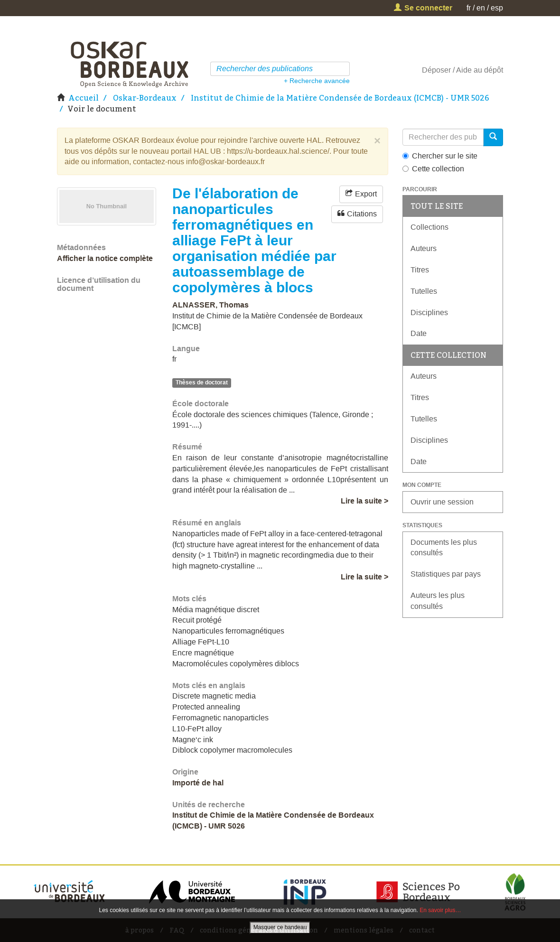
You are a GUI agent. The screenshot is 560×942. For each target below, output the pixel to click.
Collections (429, 227)
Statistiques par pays (446, 574)
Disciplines (429, 312)
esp (497, 8)
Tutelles (424, 291)
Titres (420, 270)
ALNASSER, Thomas (210, 305)
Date (419, 333)
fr (469, 8)
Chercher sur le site (440, 156)
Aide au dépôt (480, 70)
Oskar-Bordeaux (145, 98)
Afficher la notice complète (105, 258)
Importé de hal (198, 783)
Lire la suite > (364, 501)
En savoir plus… (440, 910)
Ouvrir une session (442, 502)
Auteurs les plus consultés (438, 601)
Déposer (436, 70)
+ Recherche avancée (317, 81)
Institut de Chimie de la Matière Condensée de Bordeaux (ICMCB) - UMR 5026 (340, 98)
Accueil (84, 98)
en (481, 8)
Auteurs (424, 248)
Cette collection (433, 169)
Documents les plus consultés (444, 548)
